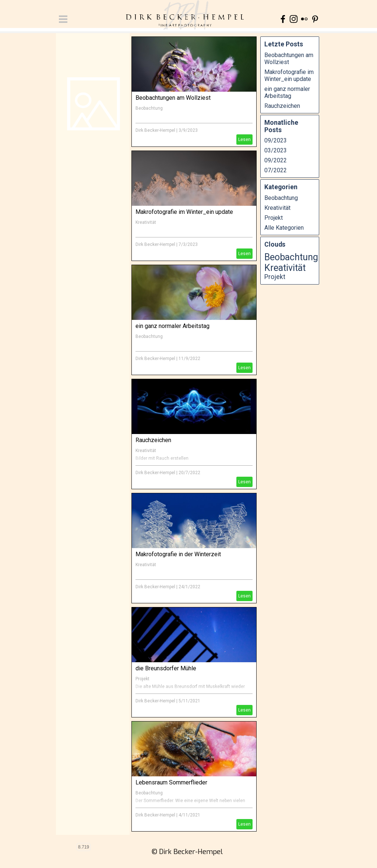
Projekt (142, 679)
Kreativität (146, 222)
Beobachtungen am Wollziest (173, 98)
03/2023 (276, 150)
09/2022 (276, 160)
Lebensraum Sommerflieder (171, 782)
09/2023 (276, 140)
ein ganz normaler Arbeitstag (172, 326)
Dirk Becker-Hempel (155, 130)
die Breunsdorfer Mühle (166, 668)
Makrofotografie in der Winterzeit (178, 554)
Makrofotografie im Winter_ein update (184, 212)
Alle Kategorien (284, 228)
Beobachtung (149, 108)
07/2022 (276, 170)
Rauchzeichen (153, 440)
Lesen (244, 140)
